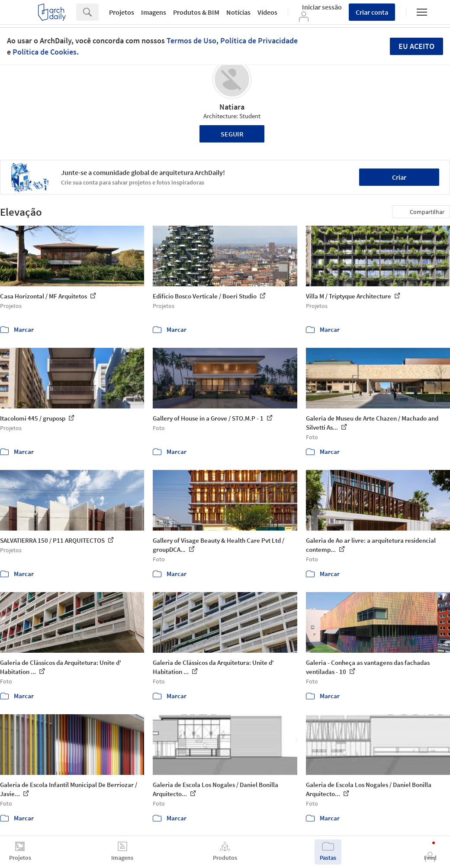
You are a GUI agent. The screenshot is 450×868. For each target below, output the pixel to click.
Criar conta (372, 12)
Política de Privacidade (259, 40)
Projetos (122, 12)
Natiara (232, 107)
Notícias (238, 12)
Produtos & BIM (196, 12)
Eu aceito (416, 46)
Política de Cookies (45, 52)
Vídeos (267, 12)
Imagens (154, 12)
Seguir (232, 134)
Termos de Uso (191, 40)
